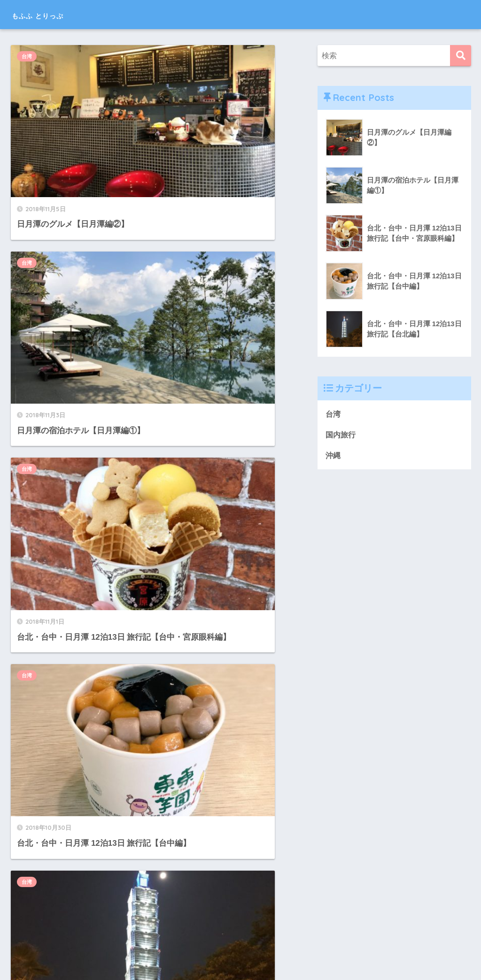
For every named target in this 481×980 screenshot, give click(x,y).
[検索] (461, 56)
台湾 (31, 56)
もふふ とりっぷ (54, 14)
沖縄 (181, 767)
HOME (241, 943)
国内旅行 (36, 635)
